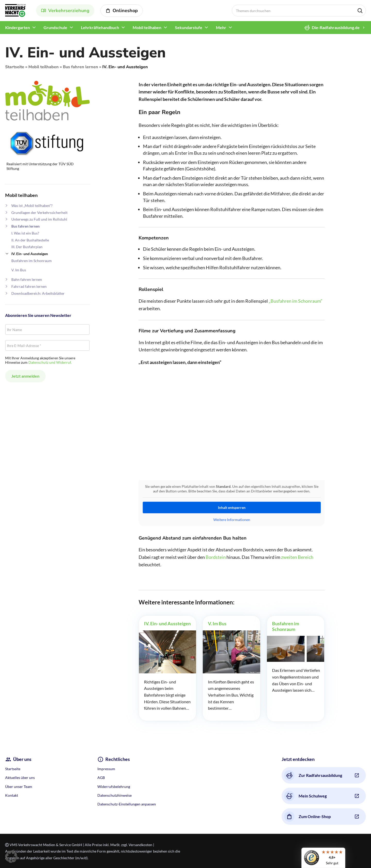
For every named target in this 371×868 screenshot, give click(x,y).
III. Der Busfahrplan (27, 247)
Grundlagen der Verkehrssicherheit (39, 212)
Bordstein (216, 557)
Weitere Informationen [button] (231, 520)
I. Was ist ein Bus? (25, 233)
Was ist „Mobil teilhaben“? (32, 206)
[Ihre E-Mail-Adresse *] (47, 345)
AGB (101, 778)
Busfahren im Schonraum (32, 261)
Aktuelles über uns (20, 778)
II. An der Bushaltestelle (30, 240)
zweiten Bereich (297, 557)
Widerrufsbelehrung (114, 787)
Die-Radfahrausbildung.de (332, 28)
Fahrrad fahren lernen (29, 286)
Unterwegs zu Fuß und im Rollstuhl (39, 219)
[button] (11, 857)
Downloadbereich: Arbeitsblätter (38, 293)
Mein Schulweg (305, 796)
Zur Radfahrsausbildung (313, 775)
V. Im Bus (19, 270)
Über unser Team (19, 787)
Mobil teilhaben (44, 67)
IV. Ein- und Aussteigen (30, 254)
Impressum (106, 769)
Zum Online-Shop (307, 817)
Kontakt (12, 795)
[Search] (299, 11)
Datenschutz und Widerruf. (50, 362)
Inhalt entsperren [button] (231, 507)
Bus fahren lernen (81, 67)
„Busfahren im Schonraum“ (296, 301)
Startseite (15, 67)
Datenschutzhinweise (115, 795)
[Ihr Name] (47, 329)
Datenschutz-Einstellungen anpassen (127, 804)
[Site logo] (15, 10)
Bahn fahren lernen (27, 279)
